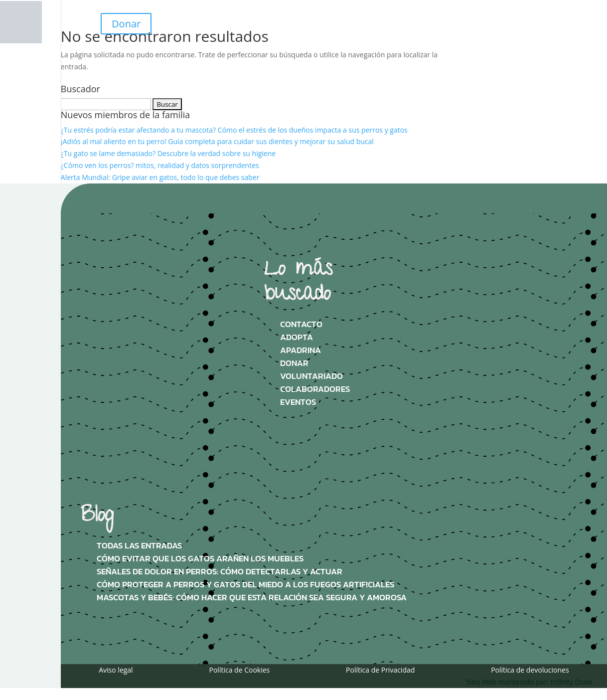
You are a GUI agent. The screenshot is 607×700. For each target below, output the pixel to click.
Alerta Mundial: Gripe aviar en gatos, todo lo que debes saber (160, 177)
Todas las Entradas (139, 546)
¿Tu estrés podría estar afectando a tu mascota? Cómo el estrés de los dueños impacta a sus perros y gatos (234, 130)
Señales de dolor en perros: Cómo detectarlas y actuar (220, 572)
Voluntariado (311, 376)
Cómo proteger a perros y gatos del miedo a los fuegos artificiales (245, 585)
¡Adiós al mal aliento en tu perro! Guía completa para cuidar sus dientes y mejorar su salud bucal (217, 141)
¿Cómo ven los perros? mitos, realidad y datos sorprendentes (160, 165)
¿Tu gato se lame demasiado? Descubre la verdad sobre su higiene (168, 153)
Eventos (298, 402)
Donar (126, 24)
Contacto (301, 324)
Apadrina (301, 350)
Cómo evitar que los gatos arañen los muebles (200, 559)
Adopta (297, 337)
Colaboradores (315, 389)
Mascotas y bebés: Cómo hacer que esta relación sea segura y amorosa (252, 598)
